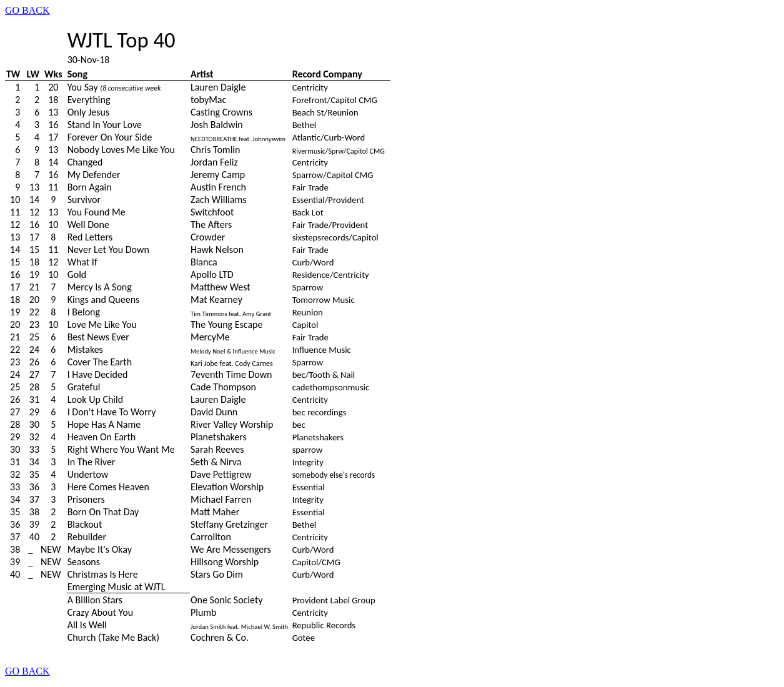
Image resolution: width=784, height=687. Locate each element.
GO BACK (27, 10)
